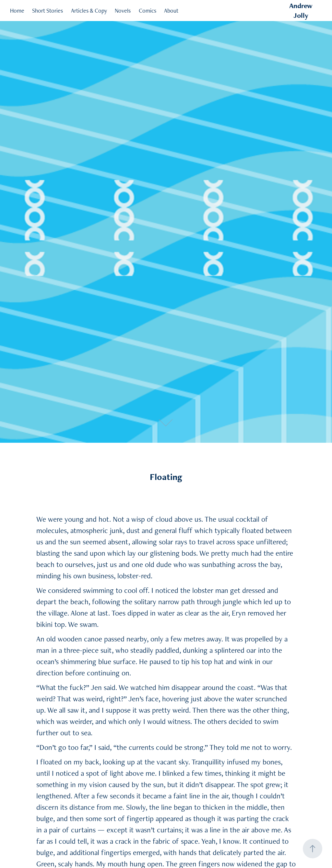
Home (17, 11)
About (171, 11)
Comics (148, 11)
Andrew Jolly (302, 11)
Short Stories (47, 11)
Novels (123, 11)
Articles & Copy (89, 11)
